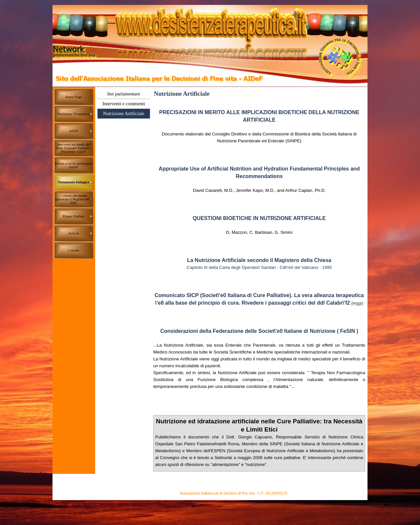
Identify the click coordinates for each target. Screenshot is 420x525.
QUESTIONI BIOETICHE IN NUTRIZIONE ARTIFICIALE (259, 218)
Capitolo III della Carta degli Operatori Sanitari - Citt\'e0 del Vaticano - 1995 (259, 267)
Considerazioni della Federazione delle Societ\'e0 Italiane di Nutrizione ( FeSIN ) (259, 331)
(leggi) (357, 303)
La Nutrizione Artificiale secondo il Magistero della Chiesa (259, 260)
